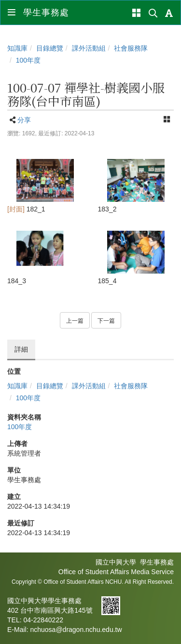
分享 (24, 120)
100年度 (28, 60)
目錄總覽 (50, 48)
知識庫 (17, 48)
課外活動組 (89, 48)
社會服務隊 (131, 48)
